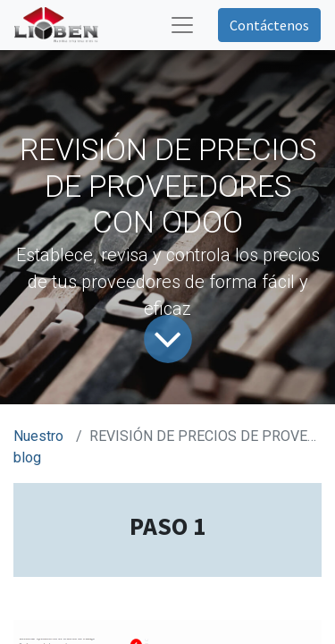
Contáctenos (269, 25)
